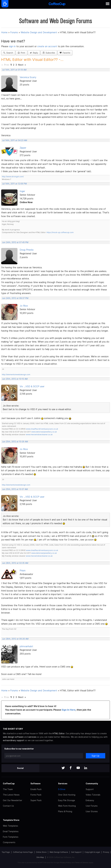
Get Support (76, 852)
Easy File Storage (67, 800)
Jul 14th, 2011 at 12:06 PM (14, 184)
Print (21, 53)
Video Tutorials (93, 795)
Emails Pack (36, 789)
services (32, 737)
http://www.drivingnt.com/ (13, 177)
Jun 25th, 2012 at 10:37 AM (15, 489)
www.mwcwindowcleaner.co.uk (39, 435)
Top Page (6, 852)
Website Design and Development (39, 32)
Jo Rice (24, 306)
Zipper (23, 148)
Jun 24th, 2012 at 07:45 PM (15, 242)
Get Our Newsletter (13, 800)
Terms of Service (82, 863)
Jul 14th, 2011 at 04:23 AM (15, 140)
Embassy (90, 800)
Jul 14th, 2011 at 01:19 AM (14, 70)
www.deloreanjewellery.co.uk (44, 432)
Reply (34, 53)
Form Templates (11, 837)
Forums (14, 32)
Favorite (65, 53)
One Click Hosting (67, 795)
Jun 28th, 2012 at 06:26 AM (15, 639)
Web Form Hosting (67, 806)
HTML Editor (58, 733)
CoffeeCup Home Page (23, 852)
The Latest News (11, 795)
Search (8, 53)
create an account (47, 46)
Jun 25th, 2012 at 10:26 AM (15, 442)
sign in (13, 46)
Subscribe (49, 53)
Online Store (41, 852)
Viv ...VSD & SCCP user (32, 386)
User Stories (92, 811)
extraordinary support (14, 740)
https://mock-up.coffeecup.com (60, 232)
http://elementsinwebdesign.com (16, 375)
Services (63, 783)
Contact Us (8, 806)
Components (9, 842)
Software (35, 783)
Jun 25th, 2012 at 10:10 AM (15, 379)
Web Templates (10, 826)
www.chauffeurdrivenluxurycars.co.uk (42, 429)
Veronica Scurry (28, 77)
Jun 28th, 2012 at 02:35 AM (15, 563)
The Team (8, 789)
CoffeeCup (9, 783)
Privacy (106, 852)
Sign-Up (96, 756)
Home (4, 32)
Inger (22, 191)
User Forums (92, 806)
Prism (23, 571)
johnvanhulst (26, 646)
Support (90, 789)
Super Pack (36, 800)
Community (92, 783)
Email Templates (11, 831)
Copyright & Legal (92, 852)
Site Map (40, 857)
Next (21, 65)
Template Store (11, 820)
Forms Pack (36, 795)
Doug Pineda (27, 250)
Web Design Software (59, 852)
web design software (13, 737)
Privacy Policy (66, 863)
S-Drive (62, 789)
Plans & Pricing (65, 811)
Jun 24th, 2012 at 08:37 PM (15, 298)
